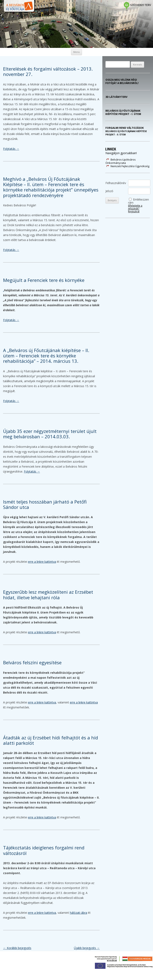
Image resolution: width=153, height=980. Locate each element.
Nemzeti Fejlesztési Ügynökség (130, 166)
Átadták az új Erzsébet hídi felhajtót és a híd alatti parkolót (51, 740)
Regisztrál (134, 211)
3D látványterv (116, 97)
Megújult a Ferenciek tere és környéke (44, 280)
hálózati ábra (78, 913)
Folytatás (11, 149)
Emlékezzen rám (138, 201)
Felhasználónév (116, 183)
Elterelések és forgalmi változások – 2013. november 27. (48, 71)
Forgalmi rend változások (126, 131)
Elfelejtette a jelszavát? (135, 207)
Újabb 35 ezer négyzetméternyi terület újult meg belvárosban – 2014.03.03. (50, 434)
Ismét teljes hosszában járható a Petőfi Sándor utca (45, 504)
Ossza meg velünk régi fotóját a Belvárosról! (122, 82)
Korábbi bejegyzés (17, 948)
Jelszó (109, 191)
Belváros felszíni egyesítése (32, 662)
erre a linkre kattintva (42, 562)
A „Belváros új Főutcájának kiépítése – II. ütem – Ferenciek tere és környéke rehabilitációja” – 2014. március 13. (46, 356)
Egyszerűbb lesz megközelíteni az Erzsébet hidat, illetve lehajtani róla (48, 595)
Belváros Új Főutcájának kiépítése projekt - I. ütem (123, 112)
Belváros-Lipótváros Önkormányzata (121, 161)
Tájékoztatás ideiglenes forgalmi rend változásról (44, 850)
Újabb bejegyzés (87, 948)
